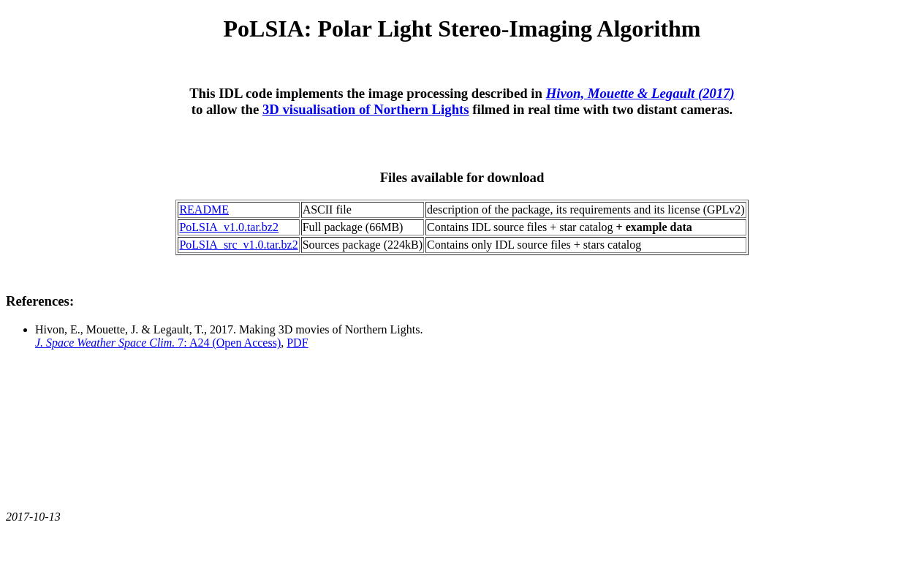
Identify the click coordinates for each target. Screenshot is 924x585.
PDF (297, 343)
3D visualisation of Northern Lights (366, 109)
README (204, 210)
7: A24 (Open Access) (158, 343)
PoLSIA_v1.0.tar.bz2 (229, 227)
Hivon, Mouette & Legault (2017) (640, 93)
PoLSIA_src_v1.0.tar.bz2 (238, 245)
